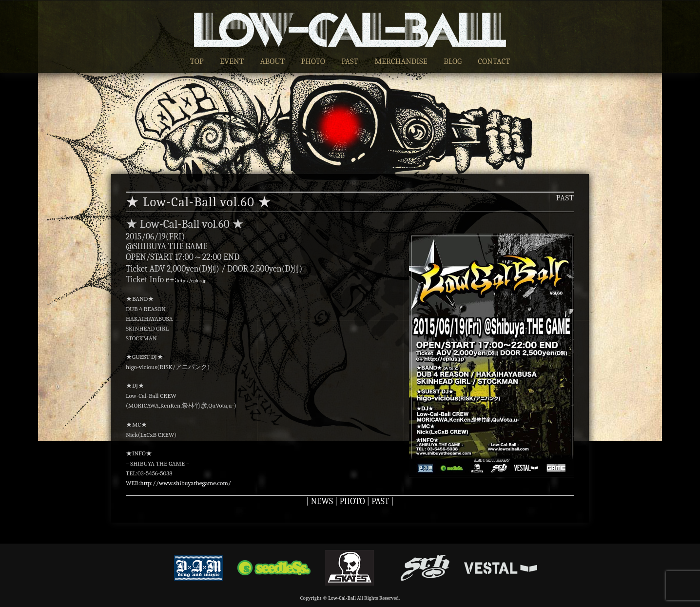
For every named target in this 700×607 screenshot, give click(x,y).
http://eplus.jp (191, 281)
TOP (197, 61)
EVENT (232, 61)
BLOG (453, 61)
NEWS (322, 501)
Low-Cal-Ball (342, 598)
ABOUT (272, 61)
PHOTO (313, 61)
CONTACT (494, 61)
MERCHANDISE (401, 61)
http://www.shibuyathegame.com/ (185, 483)
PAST (350, 61)
